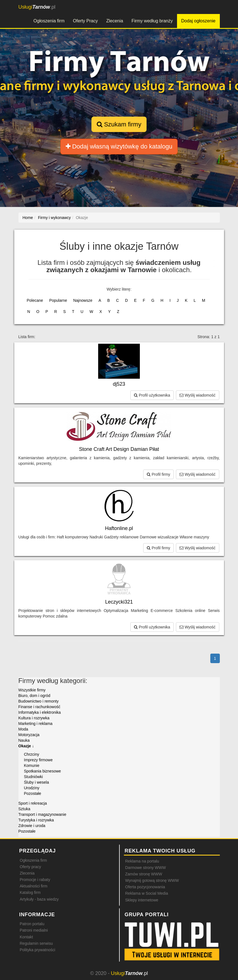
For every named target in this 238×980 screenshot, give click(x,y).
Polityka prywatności (38, 950)
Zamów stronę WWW (144, 874)
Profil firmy (158, 474)
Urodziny (32, 788)
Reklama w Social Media (147, 893)
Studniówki (34, 777)
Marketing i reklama (36, 724)
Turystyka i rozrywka (36, 820)
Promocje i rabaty (35, 880)
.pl (37, 7)
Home (28, 218)
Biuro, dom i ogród (34, 696)
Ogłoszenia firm (49, 21)
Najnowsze (83, 300)
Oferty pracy (30, 867)
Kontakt (26, 937)
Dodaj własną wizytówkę (119, 146)
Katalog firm (30, 892)
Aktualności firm (34, 886)
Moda (23, 729)
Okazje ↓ (26, 746)
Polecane (35, 300)
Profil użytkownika (152, 395)
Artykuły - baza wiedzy (39, 899)
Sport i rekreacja (33, 803)
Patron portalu (32, 924)
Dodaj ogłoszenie (198, 21)
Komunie (32, 765)
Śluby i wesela (37, 782)
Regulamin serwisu (36, 943)
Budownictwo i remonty (39, 701)
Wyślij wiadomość (197, 395)
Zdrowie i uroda (32, 826)
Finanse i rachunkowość (39, 707)
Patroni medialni (34, 930)
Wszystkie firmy (32, 690)
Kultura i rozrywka (34, 718)
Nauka (24, 740)
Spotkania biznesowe (43, 771)
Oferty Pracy (85, 21)
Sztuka (24, 809)
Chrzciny (32, 754)
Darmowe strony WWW (146, 868)
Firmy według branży (152, 21)
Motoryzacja (29, 735)
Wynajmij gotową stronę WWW (152, 880)
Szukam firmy (119, 124)
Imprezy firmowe (38, 760)
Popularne (58, 300)
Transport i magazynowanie (42, 814)
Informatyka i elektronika (40, 712)
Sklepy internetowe (142, 900)
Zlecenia (115, 21)
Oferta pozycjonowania (145, 887)
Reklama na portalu (142, 861)
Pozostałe (33, 793)
